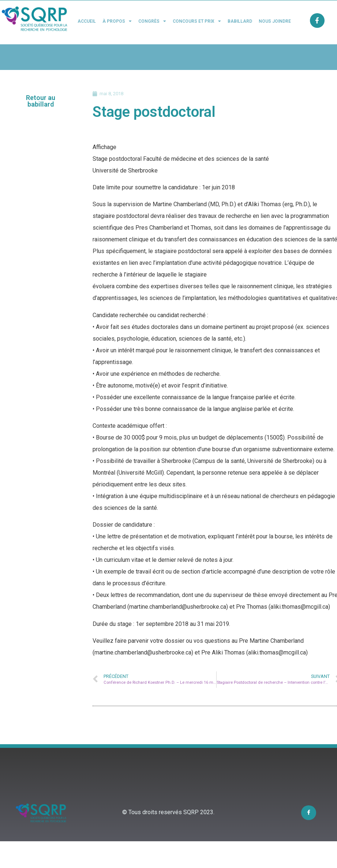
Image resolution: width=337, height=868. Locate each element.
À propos (117, 21)
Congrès (152, 21)
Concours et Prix (197, 21)
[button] (41, 101)
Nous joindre (275, 21)
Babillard (240, 21)
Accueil (87, 21)
